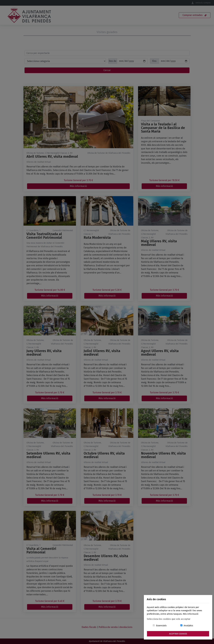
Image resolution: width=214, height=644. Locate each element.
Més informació (191, 614)
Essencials (161, 626)
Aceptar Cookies (178, 634)
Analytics (188, 626)
